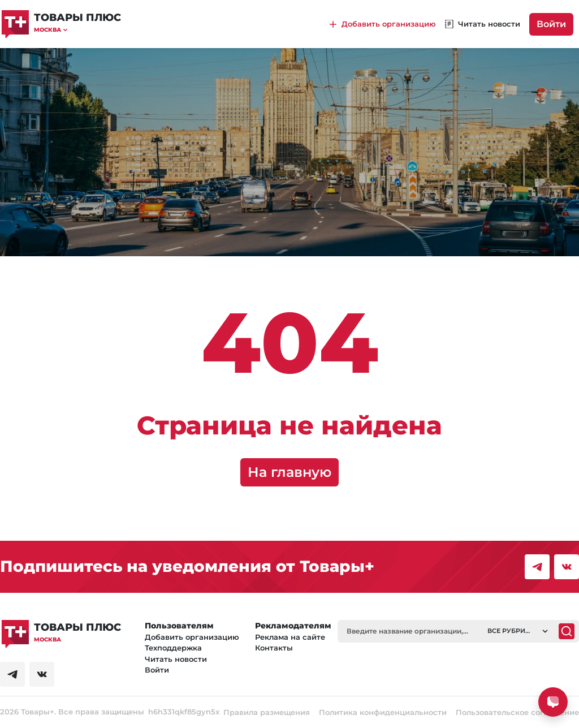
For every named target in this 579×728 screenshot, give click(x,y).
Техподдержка (173, 648)
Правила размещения (267, 712)
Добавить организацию (192, 637)
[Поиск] (567, 631)
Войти (551, 24)
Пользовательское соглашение (517, 712)
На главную (289, 472)
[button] (77, 30)
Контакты (274, 648)
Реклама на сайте (290, 637)
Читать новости (176, 659)
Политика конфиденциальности (383, 712)
